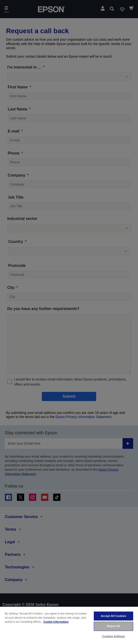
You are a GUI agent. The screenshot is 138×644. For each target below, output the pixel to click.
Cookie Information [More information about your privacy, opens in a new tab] (56, 622)
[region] (69, 625)
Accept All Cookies (113, 616)
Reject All (113, 626)
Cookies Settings (114, 636)
